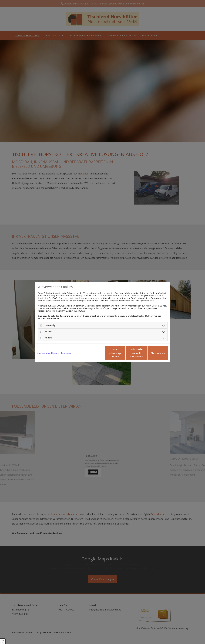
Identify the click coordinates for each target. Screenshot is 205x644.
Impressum (67, 353)
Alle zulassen (153, 353)
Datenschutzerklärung (48, 353)
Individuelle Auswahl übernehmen (123, 353)
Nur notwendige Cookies (93, 353)
